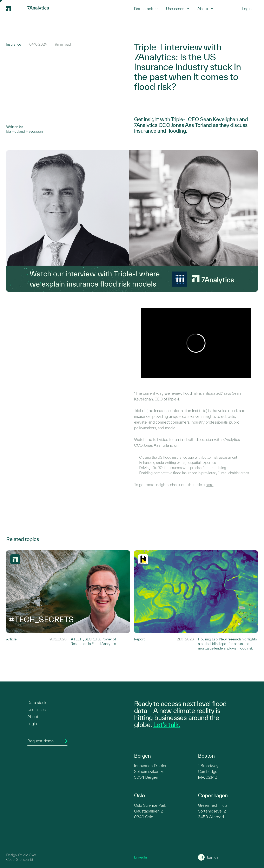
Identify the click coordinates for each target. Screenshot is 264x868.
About (205, 9)
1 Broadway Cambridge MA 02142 (208, 771)
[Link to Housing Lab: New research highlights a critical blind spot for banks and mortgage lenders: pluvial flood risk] (196, 600)
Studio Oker (27, 855)
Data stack (146, 9)
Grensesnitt (24, 859)
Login (32, 724)
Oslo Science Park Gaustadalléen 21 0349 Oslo (150, 811)
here (210, 485)
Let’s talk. (167, 725)
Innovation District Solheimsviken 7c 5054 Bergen (150, 771)
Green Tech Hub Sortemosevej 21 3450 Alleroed (213, 811)
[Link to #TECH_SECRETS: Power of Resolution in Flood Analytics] (68, 600)
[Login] (247, 9)
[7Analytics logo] (15, 9)
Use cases (178, 9)
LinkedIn (140, 857)
